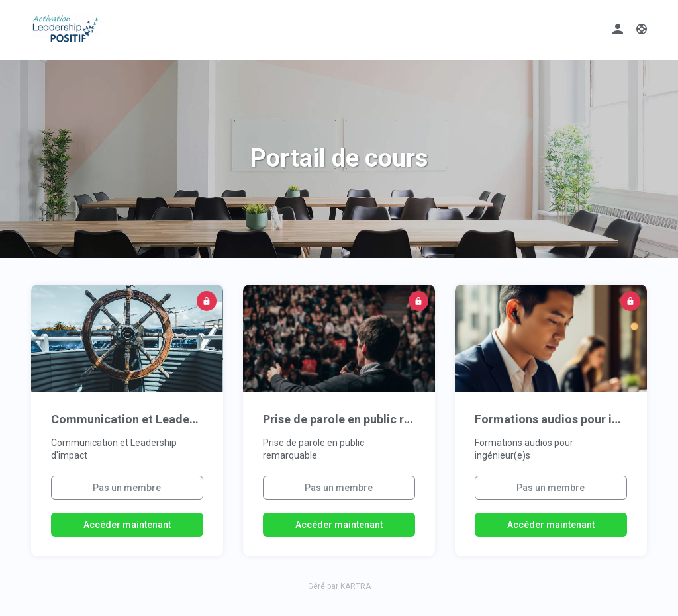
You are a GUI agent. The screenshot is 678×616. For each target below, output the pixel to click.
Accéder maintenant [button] (127, 525)
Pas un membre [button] (127, 488)
